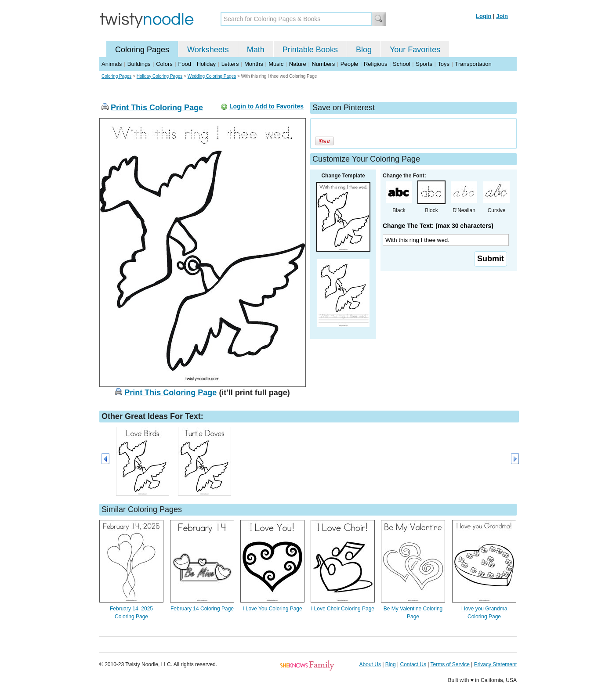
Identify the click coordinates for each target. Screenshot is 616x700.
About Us (370, 664)
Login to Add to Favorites (266, 106)
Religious (375, 64)
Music (276, 64)
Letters (230, 64)
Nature (298, 64)
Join (502, 16)
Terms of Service (450, 664)
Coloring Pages (142, 50)
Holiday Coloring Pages (160, 76)
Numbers (323, 64)
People (349, 64)
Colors (164, 64)
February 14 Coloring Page (202, 609)
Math (256, 50)
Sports (424, 64)
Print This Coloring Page (157, 108)
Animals (112, 64)
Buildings (139, 64)
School (402, 64)
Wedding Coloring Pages (212, 76)
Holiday (206, 64)
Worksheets (208, 50)
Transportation (473, 64)
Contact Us (413, 664)
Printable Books (310, 50)
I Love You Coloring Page (272, 609)
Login (484, 16)
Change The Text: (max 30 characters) (438, 226)
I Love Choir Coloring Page (343, 609)
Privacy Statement (495, 664)
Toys (444, 64)
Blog (364, 50)
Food (185, 64)
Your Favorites (415, 50)
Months (254, 64)
